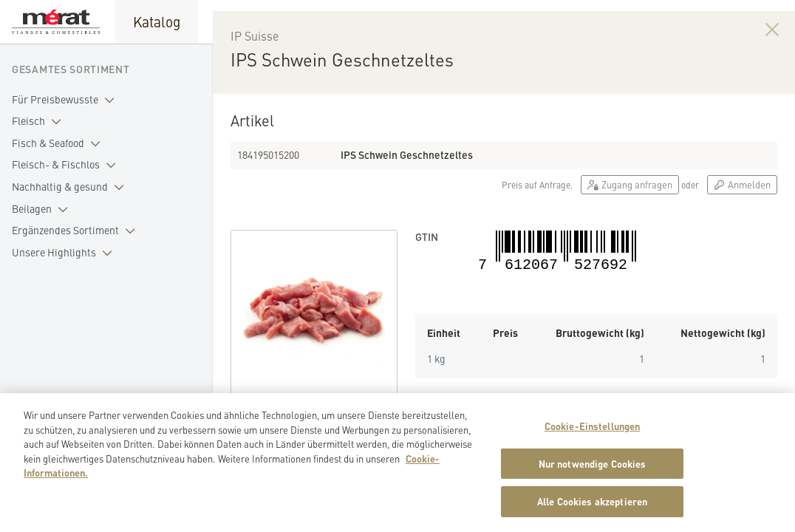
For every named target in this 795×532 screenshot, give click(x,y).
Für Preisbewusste (66, 100)
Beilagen (43, 209)
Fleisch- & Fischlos (67, 165)
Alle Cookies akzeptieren (592, 512)
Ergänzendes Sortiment (76, 231)
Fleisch (40, 121)
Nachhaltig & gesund (71, 187)
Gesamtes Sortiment (71, 69)
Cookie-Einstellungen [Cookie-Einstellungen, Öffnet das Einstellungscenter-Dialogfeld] (593, 436)
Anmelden (742, 218)
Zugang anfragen (630, 218)
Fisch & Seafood (59, 143)
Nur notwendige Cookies (593, 474)
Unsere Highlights (65, 253)
